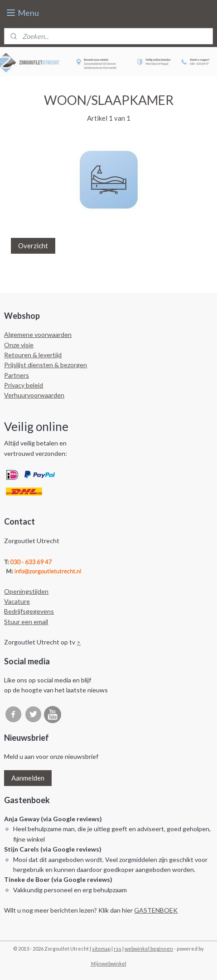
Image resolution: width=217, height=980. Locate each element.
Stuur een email (26, 622)
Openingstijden (26, 591)
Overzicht (33, 246)
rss (118, 949)
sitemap (101, 949)
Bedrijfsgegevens (29, 611)
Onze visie (19, 345)
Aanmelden (28, 778)
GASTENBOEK (156, 910)
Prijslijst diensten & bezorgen (46, 365)
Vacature (17, 601)
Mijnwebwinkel (109, 963)
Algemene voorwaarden (38, 334)
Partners (17, 375)
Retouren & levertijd (33, 355)
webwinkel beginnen (149, 949)
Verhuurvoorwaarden (34, 395)
